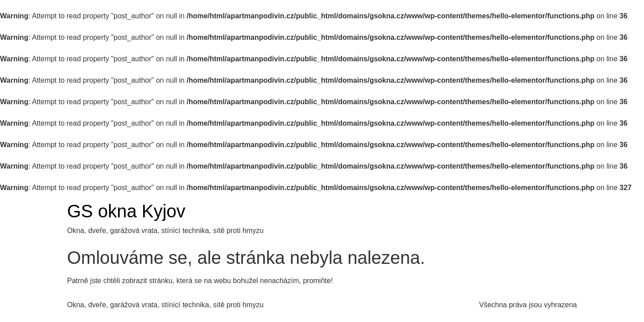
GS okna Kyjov (126, 211)
